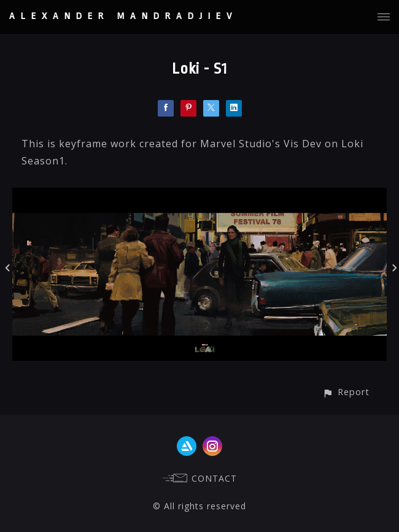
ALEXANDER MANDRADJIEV (123, 16)
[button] (346, 392)
